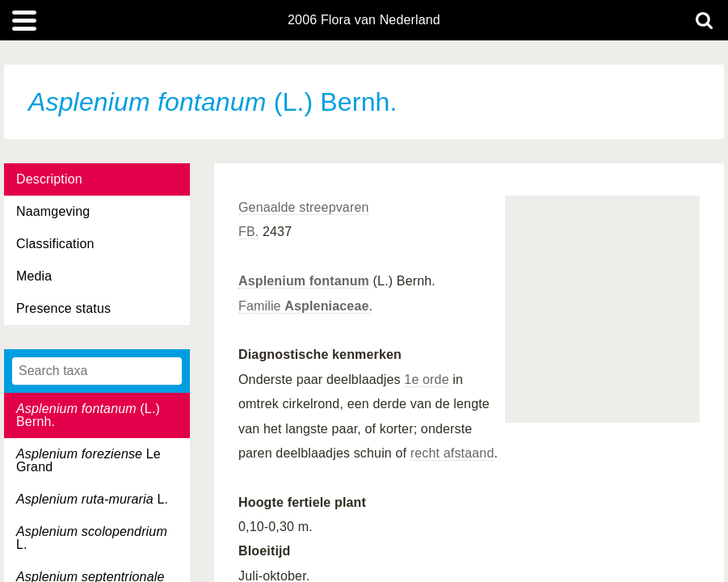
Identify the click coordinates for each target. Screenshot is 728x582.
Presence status (63, 308)
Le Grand (88, 460)
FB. (248, 232)
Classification (55, 244)
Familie (304, 306)
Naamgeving (53, 211)
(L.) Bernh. (88, 415)
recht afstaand (452, 453)
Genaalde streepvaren (304, 207)
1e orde (426, 380)
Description (49, 179)
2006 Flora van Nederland (364, 20)
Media (34, 276)
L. (92, 499)
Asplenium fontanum (304, 281)
